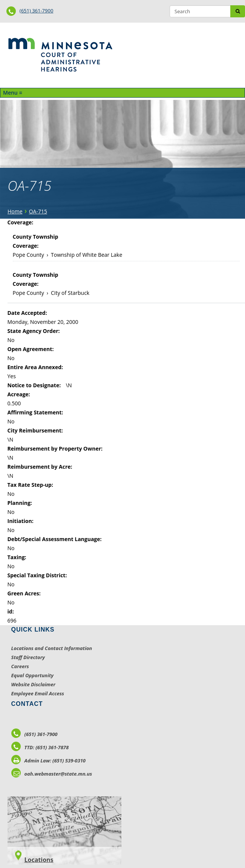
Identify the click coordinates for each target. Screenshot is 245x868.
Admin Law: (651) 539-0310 (49, 761)
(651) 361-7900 (37, 11)
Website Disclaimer (34, 684)
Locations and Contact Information (52, 648)
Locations (39, 860)
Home (15, 211)
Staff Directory (28, 657)
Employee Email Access (38, 693)
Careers (20, 666)
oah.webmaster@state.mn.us (52, 774)
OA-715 (38, 211)
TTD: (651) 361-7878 (40, 747)
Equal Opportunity (33, 675)
